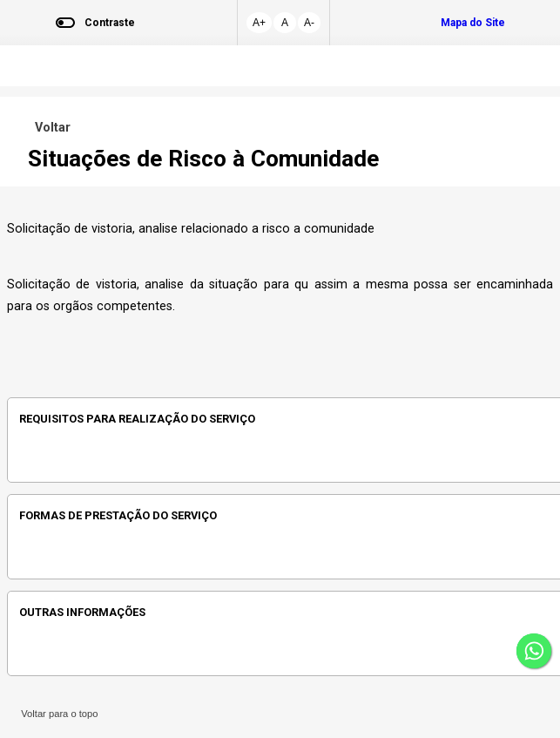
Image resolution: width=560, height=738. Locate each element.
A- (309, 23)
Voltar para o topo (57, 714)
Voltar (49, 128)
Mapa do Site (473, 23)
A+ (259, 23)
